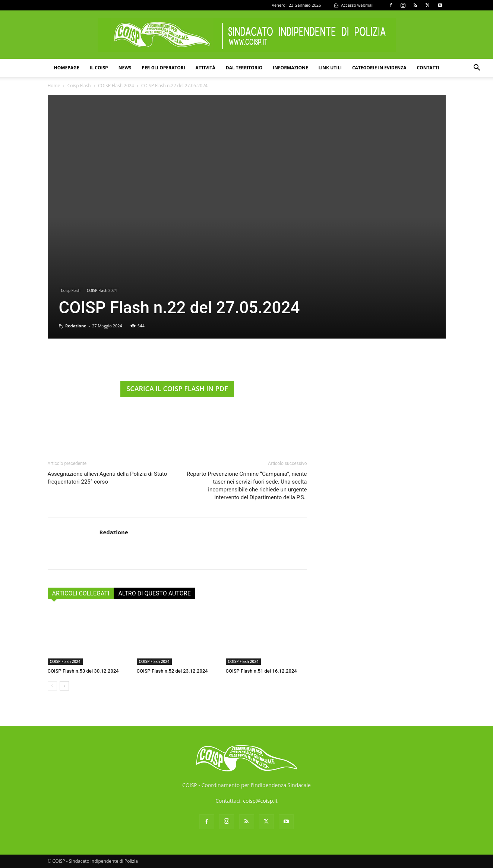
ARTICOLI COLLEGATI (81, 593)
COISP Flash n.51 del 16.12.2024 (261, 671)
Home (54, 86)
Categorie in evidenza (379, 68)
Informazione (290, 68)
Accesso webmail (354, 5)
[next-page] (64, 686)
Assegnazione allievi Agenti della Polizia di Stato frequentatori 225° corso (108, 478)
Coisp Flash (79, 86)
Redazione (76, 326)
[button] (477, 68)
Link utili (330, 68)
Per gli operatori (163, 68)
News (125, 68)
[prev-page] (52, 686)
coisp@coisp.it (260, 801)
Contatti (428, 68)
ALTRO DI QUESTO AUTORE (154, 593)
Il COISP (99, 68)
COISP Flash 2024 (116, 86)
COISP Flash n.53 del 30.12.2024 (83, 671)
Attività (206, 68)
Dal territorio (244, 68)
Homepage (66, 68)
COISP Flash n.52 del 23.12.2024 (172, 671)
